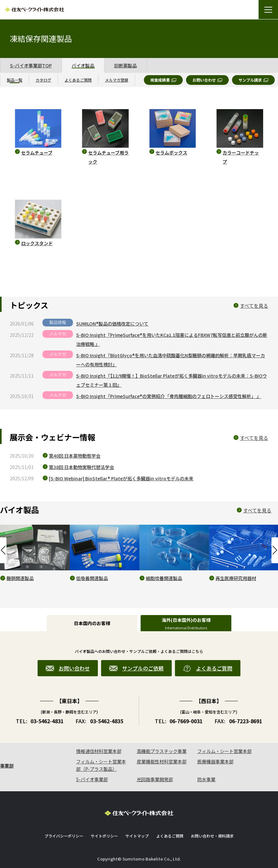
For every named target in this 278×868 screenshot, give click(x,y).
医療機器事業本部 (215, 761)
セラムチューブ (37, 153)
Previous (3, 550)
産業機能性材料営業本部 (162, 761)
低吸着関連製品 (92, 578)
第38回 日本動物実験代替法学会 (81, 467)
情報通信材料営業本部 (99, 751)
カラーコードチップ (241, 157)
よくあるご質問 (170, 836)
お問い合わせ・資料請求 (212, 836)
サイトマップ (137, 836)
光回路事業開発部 (155, 779)
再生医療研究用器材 (236, 578)
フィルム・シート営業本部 (225, 751)
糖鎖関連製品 (20, 578)
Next (275, 550)
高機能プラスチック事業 (162, 751)
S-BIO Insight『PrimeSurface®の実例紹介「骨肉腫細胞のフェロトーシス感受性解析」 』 (169, 396)
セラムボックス (171, 153)
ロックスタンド (37, 243)
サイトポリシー (104, 836)
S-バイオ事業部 (92, 779)
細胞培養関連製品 (164, 578)
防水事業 (206, 779)
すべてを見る (254, 306)
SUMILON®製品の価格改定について (112, 324)
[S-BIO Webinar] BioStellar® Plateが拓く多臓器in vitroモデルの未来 (121, 478)
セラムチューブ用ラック (108, 157)
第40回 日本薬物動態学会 (75, 456)
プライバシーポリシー (64, 836)
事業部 (7, 766)
